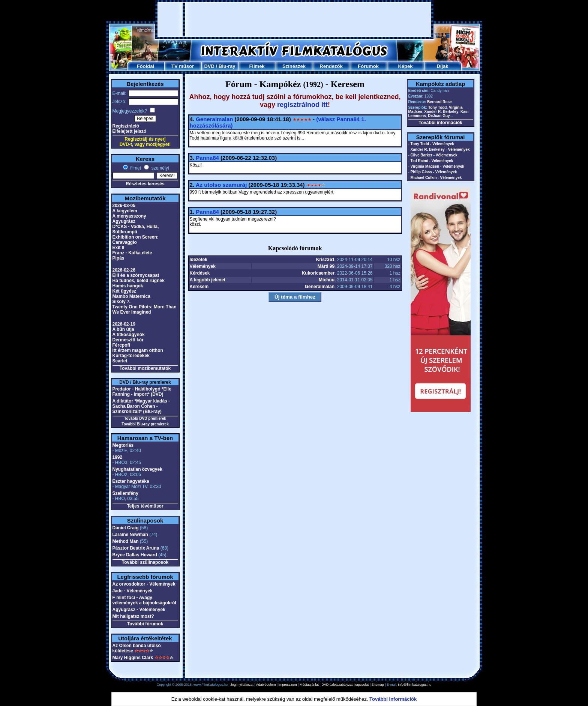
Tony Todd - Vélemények (432, 144)
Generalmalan (214, 119)
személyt (160, 168)
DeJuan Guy (439, 116)
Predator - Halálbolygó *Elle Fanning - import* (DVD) (142, 392)
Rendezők (331, 66)
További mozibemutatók (145, 368)
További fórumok (145, 624)
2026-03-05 (124, 206)
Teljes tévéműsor (145, 506)
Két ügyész (124, 291)
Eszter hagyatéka (131, 481)
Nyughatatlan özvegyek (137, 469)
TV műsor (183, 66)
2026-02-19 (124, 324)
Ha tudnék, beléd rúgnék (139, 281)
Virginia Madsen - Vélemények (437, 166)
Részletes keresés (145, 184)
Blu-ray (227, 66)
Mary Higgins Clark (133, 658)
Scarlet (120, 361)
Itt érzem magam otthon (138, 350)
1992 (118, 457)
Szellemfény (125, 493)
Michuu (327, 280)
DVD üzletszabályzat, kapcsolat (345, 685)
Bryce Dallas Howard (135, 555)
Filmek (257, 66)
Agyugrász (124, 221)
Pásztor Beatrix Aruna (136, 548)
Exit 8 (118, 248)
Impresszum (288, 685)
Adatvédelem (266, 685)
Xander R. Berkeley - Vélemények (440, 149)
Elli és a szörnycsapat (136, 275)
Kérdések (200, 273)
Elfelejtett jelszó (130, 131)
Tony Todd (438, 107)
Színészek (294, 66)
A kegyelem (125, 211)
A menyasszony (129, 216)
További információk (440, 123)
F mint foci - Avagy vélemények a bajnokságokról (144, 600)
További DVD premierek (145, 418)
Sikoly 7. (122, 302)
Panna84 (207, 158)
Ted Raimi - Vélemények (432, 161)
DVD (209, 66)
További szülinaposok (145, 562)
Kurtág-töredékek (131, 356)
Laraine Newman (130, 535)
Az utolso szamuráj (221, 185)
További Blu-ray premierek (145, 424)
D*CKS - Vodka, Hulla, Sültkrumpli (136, 229)
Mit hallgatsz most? (133, 616)
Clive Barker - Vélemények (434, 155)
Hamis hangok (128, 286)
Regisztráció (126, 126)
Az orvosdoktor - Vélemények (144, 584)
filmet (135, 168)
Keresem (199, 287)
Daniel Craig (126, 528)
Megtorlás (123, 445)
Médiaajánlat (309, 685)
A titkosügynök (129, 335)
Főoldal (145, 66)
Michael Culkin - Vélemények (436, 178)
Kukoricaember (318, 273)
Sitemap (378, 685)
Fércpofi (121, 345)
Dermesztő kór (128, 340)
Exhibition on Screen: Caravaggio (136, 240)
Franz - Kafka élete (132, 253)
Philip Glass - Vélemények (434, 172)
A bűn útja (123, 329)
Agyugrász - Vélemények (139, 610)
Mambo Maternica (131, 296)
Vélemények (203, 266)
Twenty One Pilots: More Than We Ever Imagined (145, 309)
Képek (405, 66)
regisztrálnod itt (302, 105)
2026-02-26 (124, 270)
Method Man (126, 541)
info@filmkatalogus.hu (415, 685)
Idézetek (199, 260)
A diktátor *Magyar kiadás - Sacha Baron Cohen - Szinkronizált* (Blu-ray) (141, 406)
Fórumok (368, 66)
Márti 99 (326, 266)
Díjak (442, 66)
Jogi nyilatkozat (242, 685)
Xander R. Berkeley (441, 112)
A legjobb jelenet (208, 280)
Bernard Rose (439, 102)
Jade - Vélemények (133, 591)
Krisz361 (325, 260)
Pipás (118, 258)
